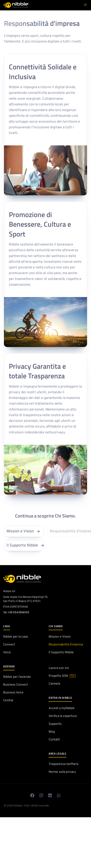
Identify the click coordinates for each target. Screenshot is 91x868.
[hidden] (85, 5)
